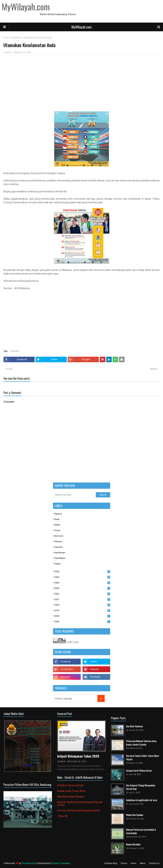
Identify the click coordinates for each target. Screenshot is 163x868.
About (143, 863)
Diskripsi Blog (111, 863)
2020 (82, 605)
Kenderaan (60, 553)
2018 (82, 616)
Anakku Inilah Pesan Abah (71, 791)
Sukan (58, 564)
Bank (57, 519)
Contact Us (154, 863)
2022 (82, 594)
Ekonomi (59, 536)
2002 (82, 622)
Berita (57, 525)
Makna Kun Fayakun (135, 815)
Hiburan (58, 541)
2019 (82, 610)
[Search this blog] (74, 495)
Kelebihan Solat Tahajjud (71, 797)
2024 (82, 583)
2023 (82, 588)
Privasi (124, 863)
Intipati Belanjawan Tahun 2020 (78, 756)
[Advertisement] (81, 83)
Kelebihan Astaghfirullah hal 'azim (142, 800)
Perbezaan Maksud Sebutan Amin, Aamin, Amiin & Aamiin (141, 743)
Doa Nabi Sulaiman (134, 726)
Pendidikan (16, 38)
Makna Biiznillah (133, 844)
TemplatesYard (29, 863)
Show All (63, 816)
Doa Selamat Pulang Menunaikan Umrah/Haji (141, 787)
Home (6, 38)
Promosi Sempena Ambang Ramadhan (79, 810)
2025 (82, 577)
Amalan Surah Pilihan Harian (139, 771)
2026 (82, 572)
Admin (9, 52)
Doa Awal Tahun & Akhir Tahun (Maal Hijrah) (142, 758)
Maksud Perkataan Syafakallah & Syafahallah (141, 831)
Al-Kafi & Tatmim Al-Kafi (70, 785)
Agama (58, 514)
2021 (82, 599)
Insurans (59, 547)
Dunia (57, 530)
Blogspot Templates (61, 863)
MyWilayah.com (82, 27)
